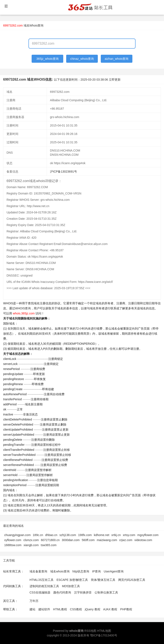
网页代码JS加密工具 (132, 580)
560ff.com (88, 540)
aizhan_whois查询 (116, 59)
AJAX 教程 (110, 609)
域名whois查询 (60, 571)
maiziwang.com (107, 540)
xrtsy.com (129, 535)
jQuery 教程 (92, 609)
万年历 (34, 601)
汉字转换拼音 (83, 592)
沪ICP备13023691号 (63, 172)
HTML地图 (104, 631)
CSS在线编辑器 (40, 592)
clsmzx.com (31, 540)
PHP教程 (126, 609)
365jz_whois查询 (48, 59)
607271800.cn (50, 540)
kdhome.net (101, 535)
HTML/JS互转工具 (42, 580)
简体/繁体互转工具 (103, 580)
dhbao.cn (51, 535)
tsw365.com (49, 545)
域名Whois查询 (34, 25)
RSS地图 (90, 631)
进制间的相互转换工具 (44, 586)
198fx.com (85, 535)
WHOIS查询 (23, 308)
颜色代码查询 (62, 592)
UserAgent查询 (114, 571)
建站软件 (44, 609)
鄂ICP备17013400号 (104, 635)
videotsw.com (143, 540)
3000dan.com (71, 540)
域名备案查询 (38, 571)
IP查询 (96, 571)
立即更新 (115, 80)
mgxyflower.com (148, 535)
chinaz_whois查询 (82, 59)
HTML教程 (60, 609)
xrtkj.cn (116, 535)
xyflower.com (13, 540)
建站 (32, 609)
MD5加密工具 (71, 586)
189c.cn (38, 535)
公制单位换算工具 (106, 592)
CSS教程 (76, 609)
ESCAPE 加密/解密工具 (72, 580)
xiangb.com (31, 545)
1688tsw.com (13, 545)
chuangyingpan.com (17, 535)
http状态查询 (81, 571)
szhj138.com (68, 535)
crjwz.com (126, 540)
